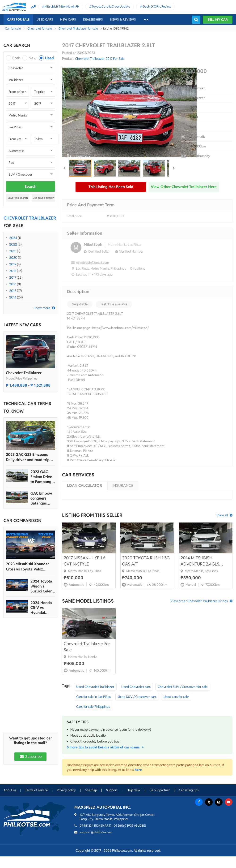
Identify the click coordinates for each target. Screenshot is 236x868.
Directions (138, 268)
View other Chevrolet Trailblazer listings (199, 601)
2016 (13, 284)
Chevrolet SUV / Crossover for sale (183, 687)
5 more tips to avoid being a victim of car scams (106, 747)
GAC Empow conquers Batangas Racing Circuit (42, 498)
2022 (13, 244)
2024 (13, 238)
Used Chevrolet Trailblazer (95, 687)
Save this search (18, 198)
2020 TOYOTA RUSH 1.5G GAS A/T (146, 561)
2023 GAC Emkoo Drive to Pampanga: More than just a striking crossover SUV (42, 477)
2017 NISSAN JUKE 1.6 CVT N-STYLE (84, 561)
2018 (13, 271)
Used (49, 58)
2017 (13, 277)
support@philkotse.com (96, 832)
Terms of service (36, 790)
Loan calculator (84, 486)
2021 (13, 251)
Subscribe (30, 757)
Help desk (134, 790)
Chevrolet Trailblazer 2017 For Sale (100, 59)
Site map (91, 790)
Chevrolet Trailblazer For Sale (87, 647)
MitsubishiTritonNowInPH (62, 6)
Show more (42, 308)
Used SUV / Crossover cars (137, 697)
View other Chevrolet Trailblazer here (184, 187)
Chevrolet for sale (40, 28)
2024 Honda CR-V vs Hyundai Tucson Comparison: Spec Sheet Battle (41, 608)
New (32, 58)
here (138, 770)
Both (16, 58)
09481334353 (89, 826)
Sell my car (218, 20)
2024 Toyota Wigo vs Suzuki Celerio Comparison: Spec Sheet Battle (43, 586)
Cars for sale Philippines (93, 707)
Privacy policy (66, 790)
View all (222, 515)
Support (112, 790)
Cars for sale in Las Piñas (93, 697)
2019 (13, 264)
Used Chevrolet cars (136, 687)
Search (30, 187)
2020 (13, 258)
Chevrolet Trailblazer (24, 373)
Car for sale (13, 28)
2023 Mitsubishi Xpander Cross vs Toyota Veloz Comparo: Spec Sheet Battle (30, 567)
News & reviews (123, 19)
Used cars (45, 19)
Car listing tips (189, 790)
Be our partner (160, 790)
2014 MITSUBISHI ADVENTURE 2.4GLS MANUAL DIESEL (200, 561)
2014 (13, 297)
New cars (68, 19)
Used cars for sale (176, 697)
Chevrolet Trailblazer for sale (78, 28)
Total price (74, 216)
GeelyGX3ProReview (157, 6)
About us (10, 790)
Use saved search (43, 198)
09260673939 (124, 826)
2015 (13, 291)
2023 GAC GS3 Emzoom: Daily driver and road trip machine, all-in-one (28, 457)
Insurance (123, 486)
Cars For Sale (18, 19)
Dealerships (93, 19)
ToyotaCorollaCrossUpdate (111, 6)
